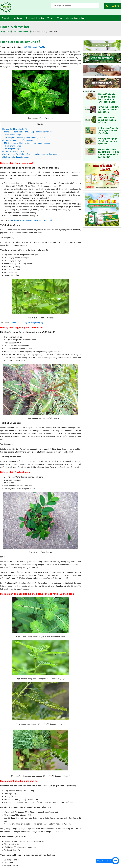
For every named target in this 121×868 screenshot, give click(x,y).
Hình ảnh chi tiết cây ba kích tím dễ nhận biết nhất (107, 120)
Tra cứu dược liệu (8, 8)
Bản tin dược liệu (15, 27)
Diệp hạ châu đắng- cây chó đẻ (14, 129)
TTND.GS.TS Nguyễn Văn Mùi (33, 47)
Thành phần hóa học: (13, 146)
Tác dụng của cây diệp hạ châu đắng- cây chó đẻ (24, 137)
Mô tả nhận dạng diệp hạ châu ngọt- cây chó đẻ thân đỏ (27, 143)
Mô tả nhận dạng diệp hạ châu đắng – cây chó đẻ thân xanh (29, 132)
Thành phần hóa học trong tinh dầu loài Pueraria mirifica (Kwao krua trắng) (107, 98)
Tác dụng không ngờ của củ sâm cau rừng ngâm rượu (108, 141)
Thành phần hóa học (13, 135)
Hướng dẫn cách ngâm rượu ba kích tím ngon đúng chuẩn (108, 109)
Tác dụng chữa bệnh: (13, 149)
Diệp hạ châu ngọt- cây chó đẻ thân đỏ (18, 140)
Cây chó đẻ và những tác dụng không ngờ (27, 323)
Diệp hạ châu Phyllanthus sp (13, 151)
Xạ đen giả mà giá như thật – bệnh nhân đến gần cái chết (108, 131)
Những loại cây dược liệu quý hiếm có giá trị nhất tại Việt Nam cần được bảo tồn (108, 153)
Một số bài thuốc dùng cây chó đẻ (16, 157)
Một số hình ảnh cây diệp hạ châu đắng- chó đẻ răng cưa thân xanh (29, 154)
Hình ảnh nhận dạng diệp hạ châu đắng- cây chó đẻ (31, 220)
